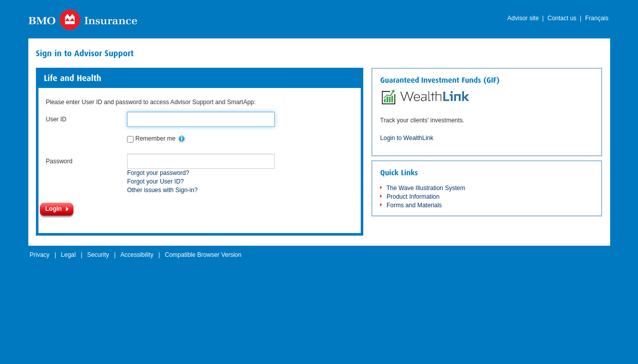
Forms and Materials (414, 205)
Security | (101, 255)
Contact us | (564, 18)
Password (59, 161)
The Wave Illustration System (426, 188)
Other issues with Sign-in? (162, 190)
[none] (182, 139)
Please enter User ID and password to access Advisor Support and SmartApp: (151, 102)
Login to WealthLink (407, 138)
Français (597, 18)
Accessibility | (140, 255)
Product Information (413, 197)
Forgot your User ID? (155, 181)
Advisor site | (526, 18)
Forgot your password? (158, 173)
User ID (56, 119)
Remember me (156, 139)
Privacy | (43, 255)
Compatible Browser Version (203, 255)
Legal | (71, 255)
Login (54, 209)
